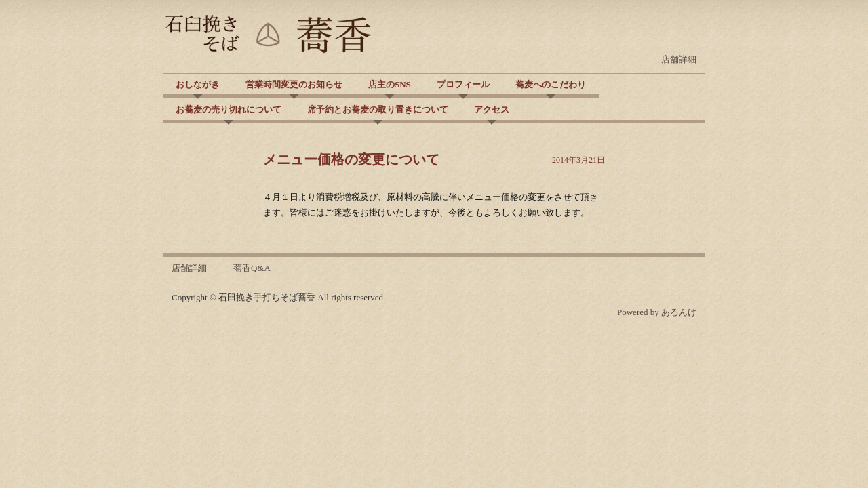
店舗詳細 (679, 59)
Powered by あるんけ (657, 312)
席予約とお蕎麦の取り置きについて (378, 109)
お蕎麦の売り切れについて (229, 109)
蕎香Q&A (252, 268)
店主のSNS (390, 84)
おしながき (198, 84)
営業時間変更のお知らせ (294, 84)
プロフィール (463, 84)
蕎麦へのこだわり (551, 84)
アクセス (492, 109)
